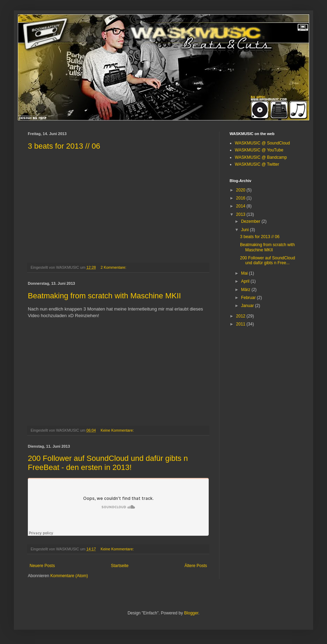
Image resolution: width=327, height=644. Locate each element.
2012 (241, 316)
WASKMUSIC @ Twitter (257, 164)
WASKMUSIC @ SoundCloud (262, 143)
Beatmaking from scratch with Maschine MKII (104, 296)
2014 (241, 206)
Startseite (120, 566)
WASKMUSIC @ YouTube (259, 150)
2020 (241, 190)
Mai (245, 273)
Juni (245, 230)
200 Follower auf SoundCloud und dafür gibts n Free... (268, 260)
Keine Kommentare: (118, 430)
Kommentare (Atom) (69, 576)
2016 (241, 198)
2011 (241, 324)
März (246, 290)
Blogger (191, 613)
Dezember (251, 221)
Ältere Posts (196, 566)
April (246, 281)
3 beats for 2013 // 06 (64, 146)
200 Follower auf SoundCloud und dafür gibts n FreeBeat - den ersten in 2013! (108, 463)
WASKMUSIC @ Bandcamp (261, 157)
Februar (249, 298)
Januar (248, 306)
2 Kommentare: (114, 267)
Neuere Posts (42, 566)
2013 (241, 214)
